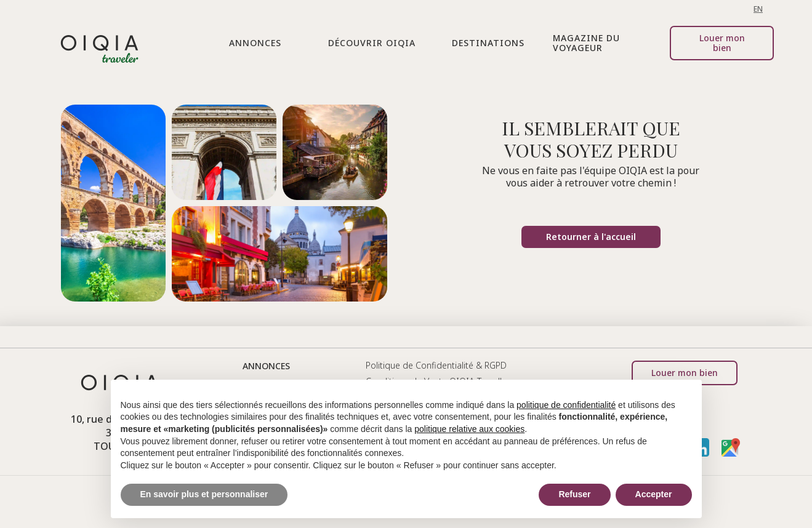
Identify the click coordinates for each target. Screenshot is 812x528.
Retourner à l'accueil (591, 237)
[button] (255, 43)
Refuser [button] (574, 494)
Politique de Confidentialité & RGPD (436, 365)
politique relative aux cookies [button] (469, 429)
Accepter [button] (654, 494)
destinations (488, 43)
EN (758, 9)
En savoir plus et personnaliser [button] (204, 494)
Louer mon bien (722, 43)
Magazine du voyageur (586, 43)
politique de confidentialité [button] (566, 405)
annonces (266, 366)
